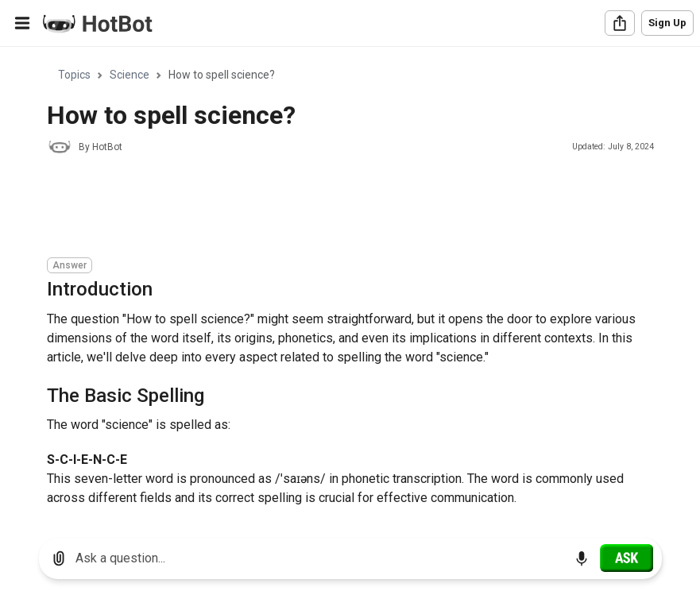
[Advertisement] (336, 208)
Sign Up (667, 23)
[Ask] (627, 558)
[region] (350, 286)
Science (130, 75)
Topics (74, 75)
